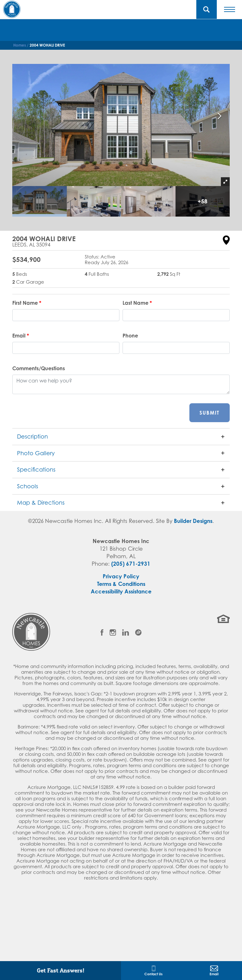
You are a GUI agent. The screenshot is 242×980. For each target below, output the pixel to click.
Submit (210, 413)
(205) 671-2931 (131, 564)
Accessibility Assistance (121, 591)
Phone (130, 336)
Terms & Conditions (121, 584)
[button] (207, 9)
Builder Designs (193, 521)
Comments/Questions (39, 368)
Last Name (137, 303)
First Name (27, 303)
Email (21, 336)
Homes (20, 45)
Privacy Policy (121, 576)
